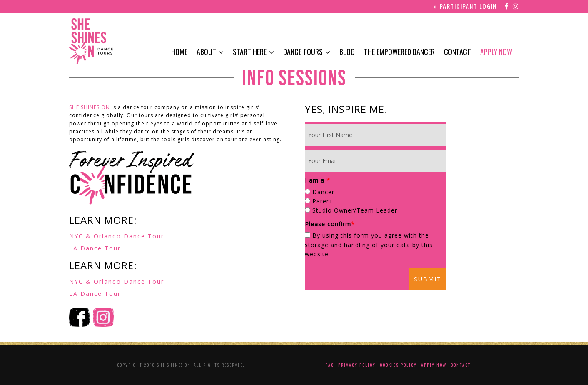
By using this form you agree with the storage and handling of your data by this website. (369, 245)
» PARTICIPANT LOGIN (465, 6)
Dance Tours (303, 52)
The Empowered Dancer (399, 52)
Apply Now (496, 52)
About (206, 52)
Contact (457, 52)
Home (179, 52)
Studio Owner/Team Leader (355, 210)
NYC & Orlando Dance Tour (117, 236)
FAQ (330, 365)
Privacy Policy (357, 365)
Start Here (250, 52)
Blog (347, 52)
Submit (428, 279)
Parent (323, 201)
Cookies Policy (398, 365)
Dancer (323, 192)
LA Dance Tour (95, 248)
